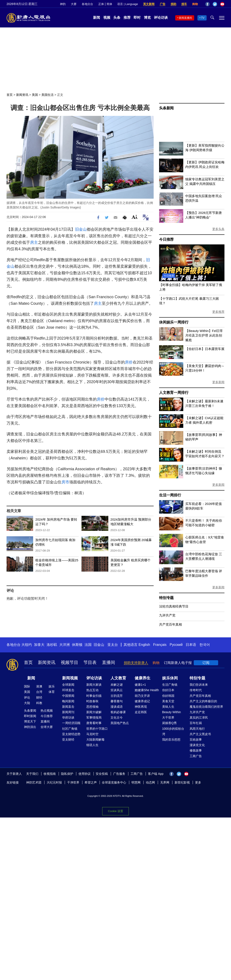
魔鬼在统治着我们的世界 (206, 707)
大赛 (74, 4)
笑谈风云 (117, 690)
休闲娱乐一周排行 (174, 322)
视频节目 (70, 662)
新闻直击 (68, 707)
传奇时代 (196, 690)
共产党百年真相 (171, 624)
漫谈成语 (117, 707)
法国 (88, 645)
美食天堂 (168, 701)
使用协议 (85, 774)
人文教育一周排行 (174, 393)
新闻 (97, 18)
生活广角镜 (170, 685)
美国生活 (48, 95)
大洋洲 (65, 645)
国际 (27, 686)
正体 (101, 4)
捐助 (173, 4)
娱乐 (52, 686)
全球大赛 (47, 727)
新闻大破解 (94, 712)
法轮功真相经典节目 (174, 606)
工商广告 (196, 756)
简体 (109, 4)
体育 (52, 692)
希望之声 (91, 782)
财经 (39, 697)
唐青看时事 (94, 723)
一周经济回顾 (71, 723)
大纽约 (27, 645)
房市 (65, 482)
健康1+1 (140, 685)
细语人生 (92, 745)
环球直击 (68, 690)
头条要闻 (30, 711)
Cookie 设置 (115, 811)
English (144, 645)
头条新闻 (166, 108)
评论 (27, 697)
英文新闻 (149, 4)
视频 (107, 18)
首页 (10, 95)
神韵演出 (30, 727)
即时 (137, 18)
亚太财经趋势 (71, 734)
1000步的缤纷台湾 (173, 731)
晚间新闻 (68, 701)
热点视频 (47, 711)
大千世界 (168, 718)
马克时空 (92, 734)
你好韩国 (168, 696)
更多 (198, 782)
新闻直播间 (185, 18)
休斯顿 (77, 645)
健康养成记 (142, 701)
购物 (195, 4)
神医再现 (141, 707)
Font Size (135, 217)
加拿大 (39, 645)
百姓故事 (196, 740)
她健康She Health (147, 690)
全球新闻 (68, 685)
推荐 (127, 18)
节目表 (90, 662)
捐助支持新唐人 (136, 663)
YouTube (222, 4)
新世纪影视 (182, 782)
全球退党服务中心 (114, 782)
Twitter (215, 4)
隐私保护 (67, 774)
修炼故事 (196, 750)
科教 (39, 703)
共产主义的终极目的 (203, 701)
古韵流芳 (117, 696)
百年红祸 (196, 723)
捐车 (184, 4)
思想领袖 (92, 707)
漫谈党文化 (197, 745)
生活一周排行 (170, 495)
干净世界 (73, 782)
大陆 (27, 703)
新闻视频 (70, 678)
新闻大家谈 (94, 685)
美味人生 (168, 707)
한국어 (205, 645)
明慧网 (136, 782)
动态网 (150, 782)
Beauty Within (172, 712)
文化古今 (117, 718)
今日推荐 (166, 239)
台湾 (39, 692)
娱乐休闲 (170, 678)
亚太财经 (68, 740)
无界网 (165, 782)
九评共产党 (167, 615)
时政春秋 (92, 701)
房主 (34, 242)
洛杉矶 (52, 645)
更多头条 (218, 229)
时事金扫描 (94, 696)
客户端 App (156, 774)
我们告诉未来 (199, 685)
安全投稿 (102, 774)
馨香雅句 (117, 701)
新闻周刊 (68, 712)
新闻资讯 (22, 95)
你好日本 (168, 690)
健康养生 (143, 678)
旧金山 (81, 229)
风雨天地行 (197, 729)
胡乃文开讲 (142, 696)
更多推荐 (218, 312)
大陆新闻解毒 (95, 740)
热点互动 (92, 690)
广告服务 (119, 774)
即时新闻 (30, 716)
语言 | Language (127, 4)
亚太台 (113, 645)
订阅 (206, 663)
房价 (129, 362)
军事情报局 (94, 718)
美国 (35, 95)
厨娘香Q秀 (169, 723)
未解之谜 (117, 685)
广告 (163, 4)
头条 (117, 18)
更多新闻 (218, 382)
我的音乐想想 (171, 740)
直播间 (109, 662)
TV (203, 18)
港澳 (39, 686)
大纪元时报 (54, 782)
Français (160, 645)
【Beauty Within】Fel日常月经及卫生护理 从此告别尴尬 (204, 335)
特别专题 (166, 598)
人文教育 (118, 678)
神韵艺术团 (34, 782)
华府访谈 (68, 718)
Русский (176, 645)
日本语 (191, 645)
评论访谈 (161, 18)
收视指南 (50, 774)
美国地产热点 (120, 723)
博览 (147, 18)
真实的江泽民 (199, 718)
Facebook (207, 4)
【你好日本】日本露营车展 (205, 349)
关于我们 (32, 774)
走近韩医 (141, 712)
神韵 (63, 4)
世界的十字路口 (97, 729)
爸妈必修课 (118, 712)
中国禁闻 (68, 696)
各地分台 (87, 4)
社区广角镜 (70, 729)
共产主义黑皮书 (200, 734)
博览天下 (30, 721)
